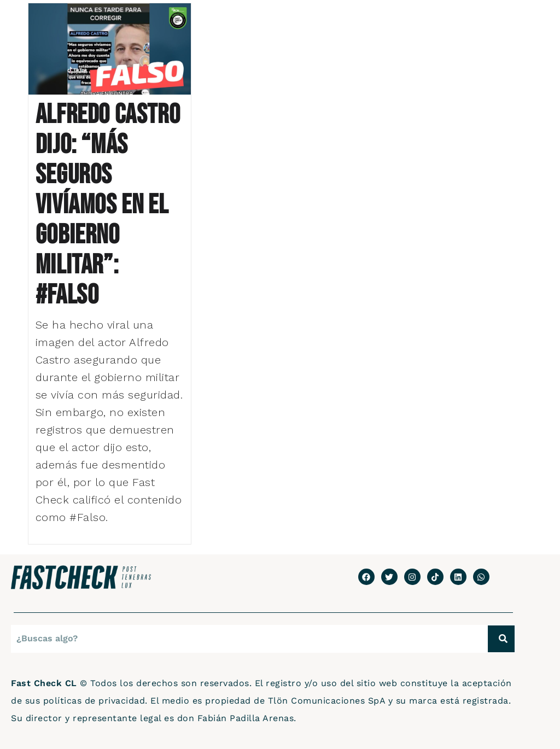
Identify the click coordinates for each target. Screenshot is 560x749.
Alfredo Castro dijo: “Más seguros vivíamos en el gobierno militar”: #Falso (108, 205)
